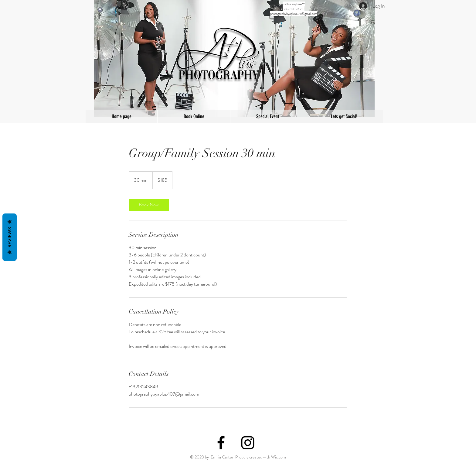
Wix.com (279, 457)
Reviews (10, 237)
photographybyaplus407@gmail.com (294, 14)
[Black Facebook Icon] (221, 443)
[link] (149, 205)
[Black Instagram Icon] (248, 443)
